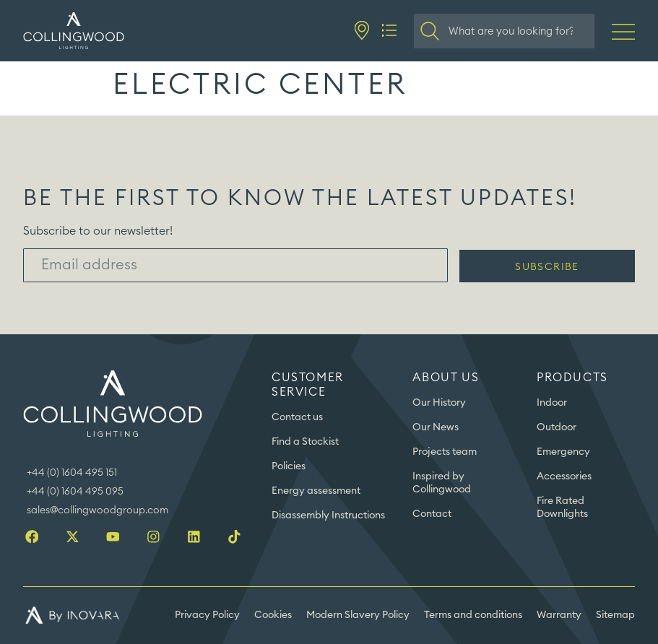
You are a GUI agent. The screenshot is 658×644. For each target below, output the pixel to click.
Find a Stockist (305, 442)
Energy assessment (316, 491)
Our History (439, 403)
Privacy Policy (207, 615)
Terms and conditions (473, 615)
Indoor (552, 403)
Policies (289, 466)
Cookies (273, 615)
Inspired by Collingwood (442, 483)
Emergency (563, 452)
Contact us (297, 417)
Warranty (559, 615)
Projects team (445, 452)
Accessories (564, 477)
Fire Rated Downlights (562, 508)
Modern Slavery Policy (358, 615)
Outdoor (557, 427)
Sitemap (615, 615)
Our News (436, 427)
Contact (432, 514)
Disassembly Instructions (328, 515)
